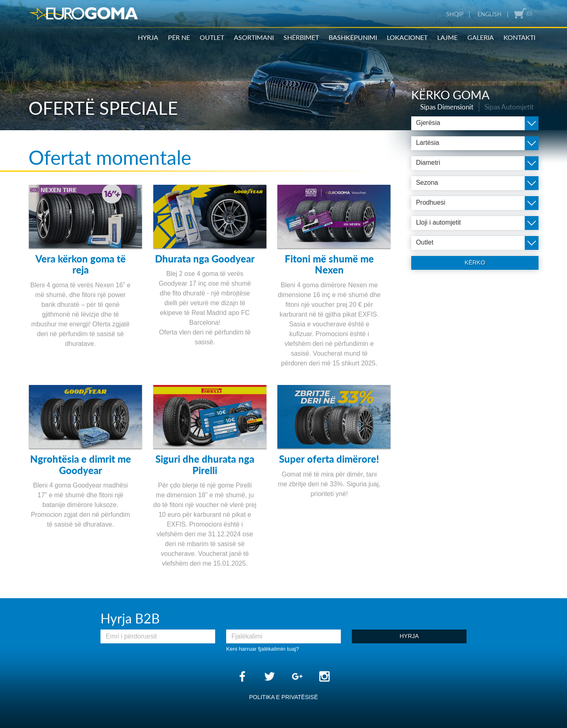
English (490, 14)
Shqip (455, 14)
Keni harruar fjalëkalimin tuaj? (263, 649)
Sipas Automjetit (512, 106)
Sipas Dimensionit (457, 106)
